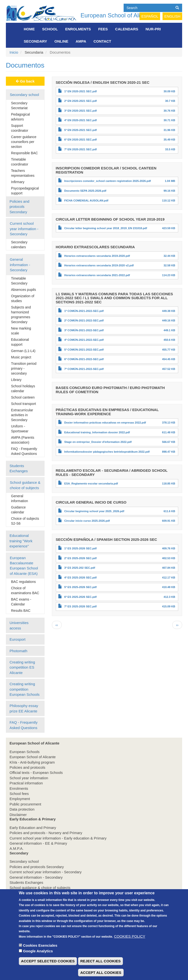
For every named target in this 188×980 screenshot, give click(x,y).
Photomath (18, 651)
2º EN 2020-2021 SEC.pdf (80, 101)
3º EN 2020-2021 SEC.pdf (80, 111)
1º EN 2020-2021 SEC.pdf (80, 91)
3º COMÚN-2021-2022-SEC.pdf (84, 330)
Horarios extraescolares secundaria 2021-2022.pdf (97, 275)
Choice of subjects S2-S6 (25, 521)
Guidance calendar (18, 510)
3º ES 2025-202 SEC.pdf (80, 568)
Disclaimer (18, 815)
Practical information (26, 783)
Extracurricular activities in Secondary (22, 415)
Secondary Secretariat (19, 106)
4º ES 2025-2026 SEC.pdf (80, 578)
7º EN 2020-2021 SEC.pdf (80, 149)
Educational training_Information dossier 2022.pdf (97, 432)
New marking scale (21, 331)
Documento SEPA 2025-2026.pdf (85, 191)
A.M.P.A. (17, 848)
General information (19, 498)
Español (150, 16)
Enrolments (78, 29)
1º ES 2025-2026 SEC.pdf (80, 548)
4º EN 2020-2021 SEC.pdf (80, 120)
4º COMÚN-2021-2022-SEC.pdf (84, 340)
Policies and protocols (27, 767)
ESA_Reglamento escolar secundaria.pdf (91, 484)
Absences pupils (23, 290)
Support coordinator (20, 128)
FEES (103, 29)
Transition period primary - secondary (24, 368)
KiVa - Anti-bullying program (32, 762)
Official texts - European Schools (36, 773)
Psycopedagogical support (25, 191)
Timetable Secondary (19, 281)
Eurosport (18, 639)
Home (29, 29)
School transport (23, 404)
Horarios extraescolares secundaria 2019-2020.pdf (97, 256)
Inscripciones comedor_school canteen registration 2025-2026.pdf (107, 181)
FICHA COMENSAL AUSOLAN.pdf (86, 201)
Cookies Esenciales (40, 954)
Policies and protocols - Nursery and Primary (46, 833)
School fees (19, 794)
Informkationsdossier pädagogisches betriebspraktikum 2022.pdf (107, 452)
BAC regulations (23, 582)
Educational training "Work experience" (21, 541)
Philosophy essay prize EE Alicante (24, 708)
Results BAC (21, 611)
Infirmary (18, 182)
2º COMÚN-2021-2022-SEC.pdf (84, 320)
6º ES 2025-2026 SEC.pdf (80, 597)
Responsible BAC (24, 153)
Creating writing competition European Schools (25, 689)
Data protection (22, 809)
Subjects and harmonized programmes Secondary (21, 315)
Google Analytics (38, 960)
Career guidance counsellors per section (24, 142)
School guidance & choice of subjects (25, 485)
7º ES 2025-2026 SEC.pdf (80, 606)
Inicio (14, 52)
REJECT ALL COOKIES (100, 970)
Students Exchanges (19, 468)
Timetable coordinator (20, 162)
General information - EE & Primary (38, 843)
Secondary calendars (19, 245)
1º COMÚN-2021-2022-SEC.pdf (84, 311)
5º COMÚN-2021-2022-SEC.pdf (84, 350)
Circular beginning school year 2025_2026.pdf (94, 511)
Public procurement (25, 804)
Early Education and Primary (33, 828)
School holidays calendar (23, 389)
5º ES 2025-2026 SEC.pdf (80, 587)
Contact (102, 41)
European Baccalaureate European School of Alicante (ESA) (24, 566)
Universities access (19, 625)
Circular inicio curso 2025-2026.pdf (87, 521)
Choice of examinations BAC (25, 590)
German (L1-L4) (23, 351)
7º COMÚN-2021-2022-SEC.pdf (84, 369)
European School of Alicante (117, 15)
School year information (29, 778)
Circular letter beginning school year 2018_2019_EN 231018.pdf (106, 228)
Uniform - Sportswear (20, 429)
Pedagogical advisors (20, 117)
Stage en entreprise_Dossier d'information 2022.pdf (98, 442)
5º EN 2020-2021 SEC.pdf (80, 130)
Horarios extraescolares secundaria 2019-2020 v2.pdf (99, 265)
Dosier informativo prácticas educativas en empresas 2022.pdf (105, 423)
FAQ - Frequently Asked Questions (24, 451)
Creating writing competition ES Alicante (22, 667)
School (50, 29)
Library (16, 380)
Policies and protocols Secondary (19, 207)
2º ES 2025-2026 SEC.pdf (80, 558)
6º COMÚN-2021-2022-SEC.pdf (84, 359)
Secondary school (24, 95)
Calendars (127, 29)
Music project (21, 357)
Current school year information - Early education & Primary (58, 838)
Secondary (35, 41)
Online (61, 41)
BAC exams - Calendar (21, 602)
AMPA (81, 41)
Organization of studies (23, 298)
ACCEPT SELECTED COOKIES (48, 970)
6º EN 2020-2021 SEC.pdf (80, 140)
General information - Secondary (20, 265)
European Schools (25, 752)
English (172, 16)
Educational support (20, 342)
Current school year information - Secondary (24, 229)
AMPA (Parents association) (23, 440)
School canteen (23, 397)
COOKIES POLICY (130, 945)
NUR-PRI (153, 29)
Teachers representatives (23, 173)
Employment (20, 799)
